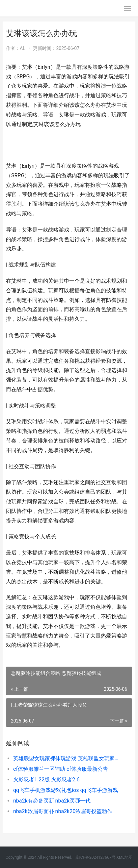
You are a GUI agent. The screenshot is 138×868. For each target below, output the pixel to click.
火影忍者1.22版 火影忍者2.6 (46, 780)
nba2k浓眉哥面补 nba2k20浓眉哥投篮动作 (63, 811)
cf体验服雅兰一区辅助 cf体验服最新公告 (61, 769)
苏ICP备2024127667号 (95, 857)
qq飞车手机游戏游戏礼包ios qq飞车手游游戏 (66, 790)
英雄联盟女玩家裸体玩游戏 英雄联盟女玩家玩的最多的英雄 (67, 758)
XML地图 (124, 857)
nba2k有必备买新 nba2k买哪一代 (52, 801)
